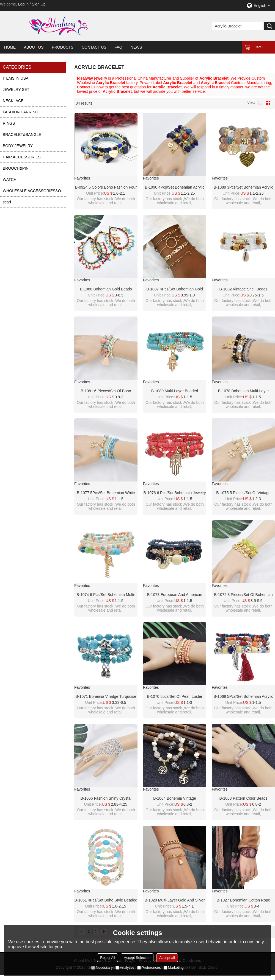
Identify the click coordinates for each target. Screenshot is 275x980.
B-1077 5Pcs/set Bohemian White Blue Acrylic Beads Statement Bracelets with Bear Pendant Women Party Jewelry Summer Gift (106, 493)
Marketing (174, 968)
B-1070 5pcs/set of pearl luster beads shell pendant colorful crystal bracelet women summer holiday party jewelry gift (174, 697)
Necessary (102, 968)
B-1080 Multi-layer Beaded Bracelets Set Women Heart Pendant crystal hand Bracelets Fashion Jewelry (174, 391)
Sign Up (39, 4)
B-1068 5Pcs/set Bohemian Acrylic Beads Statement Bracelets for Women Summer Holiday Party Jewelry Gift (243, 697)
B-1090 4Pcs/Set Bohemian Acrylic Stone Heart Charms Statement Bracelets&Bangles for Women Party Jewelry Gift (175, 187)
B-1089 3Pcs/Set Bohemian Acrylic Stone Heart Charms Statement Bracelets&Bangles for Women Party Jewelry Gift (243, 187)
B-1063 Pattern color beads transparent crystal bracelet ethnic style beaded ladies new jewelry (243, 799)
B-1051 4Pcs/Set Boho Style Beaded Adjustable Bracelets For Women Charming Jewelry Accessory (106, 900)
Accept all (167, 958)
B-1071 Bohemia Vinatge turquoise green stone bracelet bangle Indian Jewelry (106, 697)
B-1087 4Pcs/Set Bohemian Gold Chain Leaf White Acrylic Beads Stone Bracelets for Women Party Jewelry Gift (175, 289)
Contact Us (94, 47)
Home (10, 47)
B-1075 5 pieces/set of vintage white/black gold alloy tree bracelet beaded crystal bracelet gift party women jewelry (243, 493)
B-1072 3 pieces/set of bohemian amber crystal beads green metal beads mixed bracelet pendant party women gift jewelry (244, 595)
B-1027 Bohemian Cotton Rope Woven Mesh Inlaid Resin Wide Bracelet (244, 900)
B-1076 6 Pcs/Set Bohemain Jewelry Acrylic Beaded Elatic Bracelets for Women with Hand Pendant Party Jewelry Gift (174, 493)
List (260, 103)
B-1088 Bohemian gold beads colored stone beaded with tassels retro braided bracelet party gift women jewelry (106, 289)
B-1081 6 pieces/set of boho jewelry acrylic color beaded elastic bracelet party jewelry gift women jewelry (106, 391)
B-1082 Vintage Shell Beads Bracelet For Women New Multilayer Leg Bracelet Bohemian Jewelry (243, 289)
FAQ (119, 47)
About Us (34, 47)
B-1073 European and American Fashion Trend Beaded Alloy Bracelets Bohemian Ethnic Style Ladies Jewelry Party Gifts (174, 595)
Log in (23, 4)
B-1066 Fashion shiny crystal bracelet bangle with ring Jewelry (106, 799)
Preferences (149, 968)
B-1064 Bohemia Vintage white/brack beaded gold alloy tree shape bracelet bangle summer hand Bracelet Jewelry (175, 799)
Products (63, 47)
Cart (258, 47)
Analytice (125, 968)
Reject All (108, 958)
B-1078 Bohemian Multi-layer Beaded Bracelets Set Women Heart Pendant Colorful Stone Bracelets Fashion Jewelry (243, 391)
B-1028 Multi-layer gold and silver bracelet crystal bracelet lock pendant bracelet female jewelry (175, 900)
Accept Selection (137, 958)
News (136, 47)
